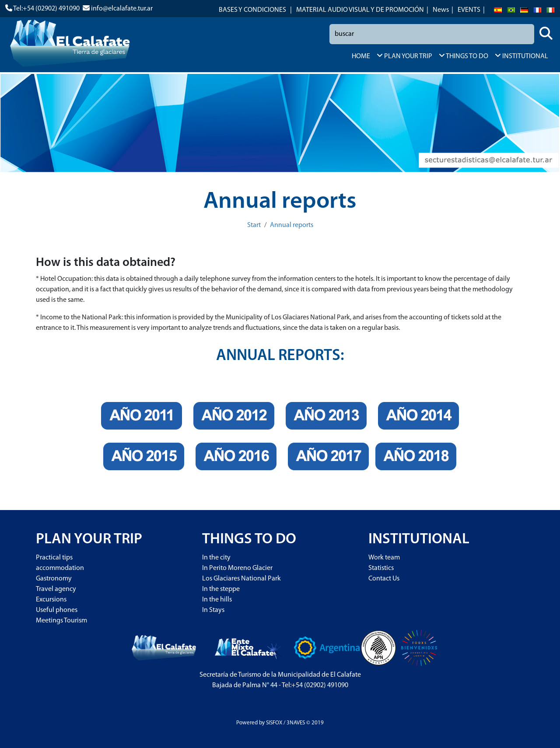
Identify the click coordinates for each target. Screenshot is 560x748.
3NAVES (296, 723)
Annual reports (292, 225)
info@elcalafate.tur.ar (122, 9)
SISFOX (274, 723)
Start (254, 225)
